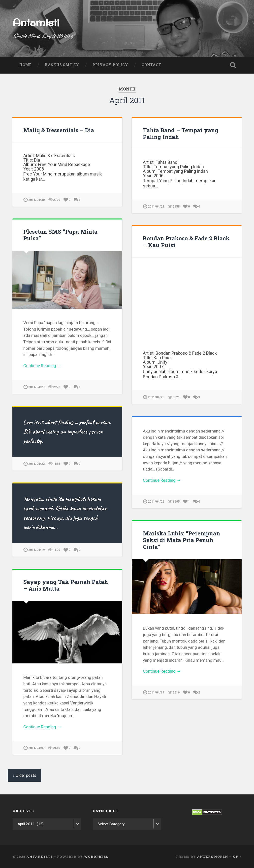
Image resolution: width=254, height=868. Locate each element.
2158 (176, 206)
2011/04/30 (36, 200)
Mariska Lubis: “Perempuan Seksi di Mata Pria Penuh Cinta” (181, 540)
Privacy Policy (110, 65)
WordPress (96, 856)
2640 (57, 748)
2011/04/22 (36, 464)
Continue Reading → (42, 366)
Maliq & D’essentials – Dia (59, 130)
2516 (176, 692)
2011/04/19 (36, 550)
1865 (57, 464)
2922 (57, 387)
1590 (57, 550)
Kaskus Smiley (62, 65)
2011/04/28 (156, 206)
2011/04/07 (36, 748)
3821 (176, 397)
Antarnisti (36, 22)
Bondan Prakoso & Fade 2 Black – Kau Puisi (186, 241)
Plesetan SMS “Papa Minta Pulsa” (60, 235)
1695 (176, 501)
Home (25, 65)
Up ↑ (237, 856)
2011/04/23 (156, 397)
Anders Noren (213, 856)
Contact (151, 65)
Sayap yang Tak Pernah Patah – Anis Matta (66, 585)
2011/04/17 (156, 692)
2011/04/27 (36, 387)
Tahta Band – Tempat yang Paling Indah (181, 133)
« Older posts (24, 775)
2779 (57, 200)
